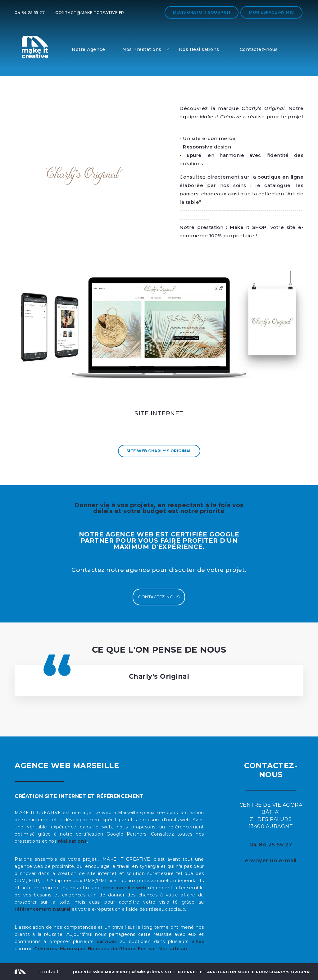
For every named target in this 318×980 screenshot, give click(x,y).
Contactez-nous (259, 49)
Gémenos (46, 949)
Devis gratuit (202, 12)
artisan (179, 949)
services (107, 941)
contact (49, 971)
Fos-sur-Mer (153, 949)
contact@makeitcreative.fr (90, 13)
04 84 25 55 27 (30, 13)
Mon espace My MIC (271, 12)
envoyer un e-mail (271, 860)
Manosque (73, 949)
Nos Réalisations (199, 49)
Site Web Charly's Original (159, 451)
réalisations (73, 841)
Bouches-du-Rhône (112, 949)
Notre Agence (88, 49)
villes (198, 941)
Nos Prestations (142, 49)
